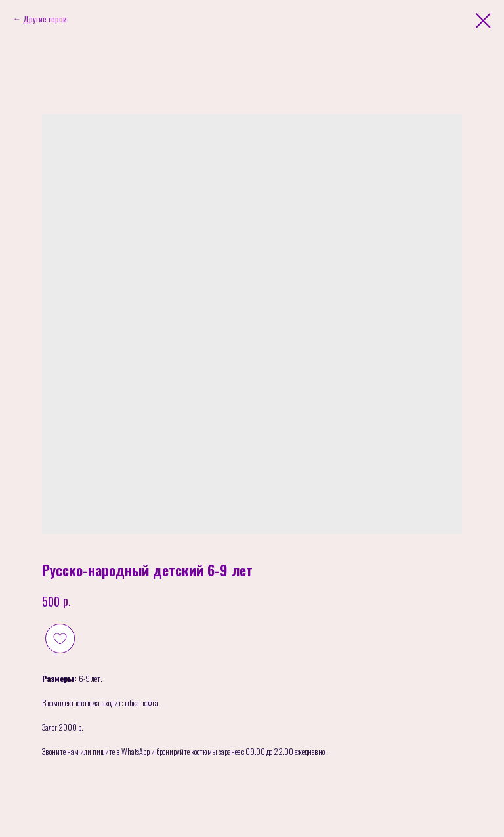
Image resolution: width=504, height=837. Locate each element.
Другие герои (45, 19)
